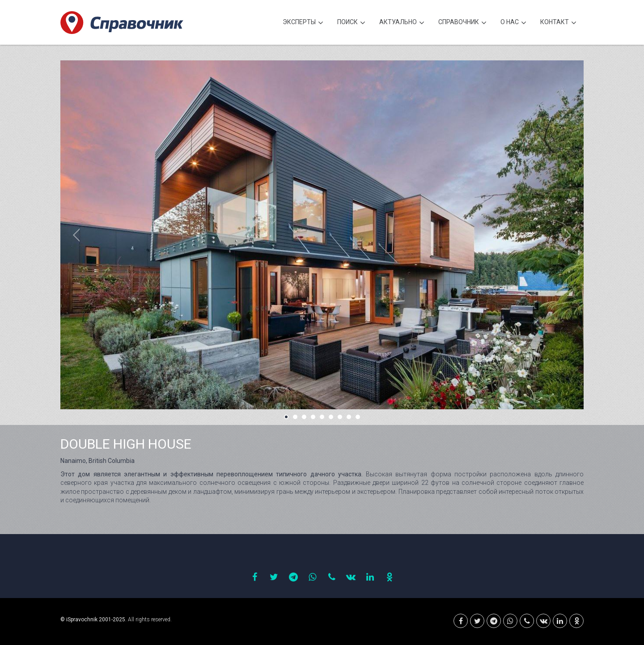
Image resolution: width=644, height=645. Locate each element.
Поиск (351, 23)
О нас (513, 23)
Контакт (558, 23)
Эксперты (303, 23)
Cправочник (462, 23)
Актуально (402, 23)
